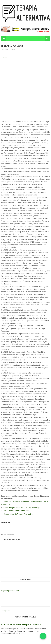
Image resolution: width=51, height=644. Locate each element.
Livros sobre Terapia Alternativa (16, 511)
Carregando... (6, 611)
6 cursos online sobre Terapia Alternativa (21, 624)
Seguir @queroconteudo (10, 591)
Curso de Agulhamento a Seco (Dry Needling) (22, 508)
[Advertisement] (19, 75)
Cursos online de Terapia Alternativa (18, 514)
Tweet (4, 57)
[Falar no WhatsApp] (43, 636)
